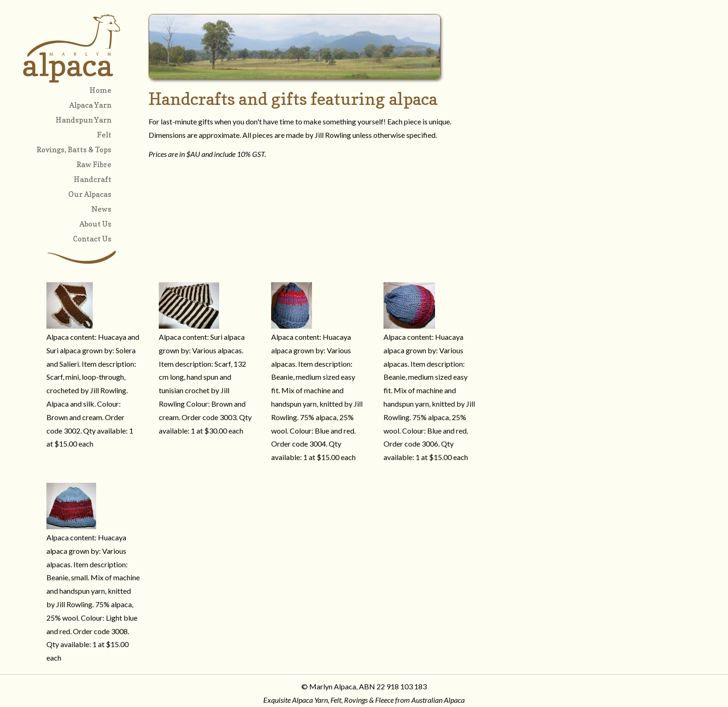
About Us (95, 224)
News (101, 209)
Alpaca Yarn (90, 105)
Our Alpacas (90, 194)
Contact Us (92, 239)
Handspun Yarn (84, 120)
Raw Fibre (94, 164)
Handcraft (93, 179)
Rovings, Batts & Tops (74, 149)
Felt (104, 135)
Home (101, 90)
